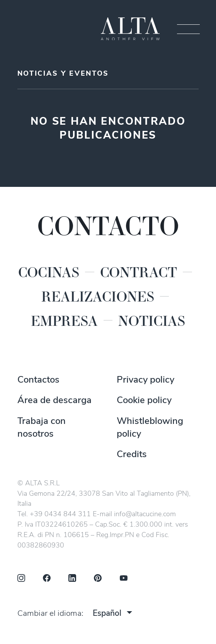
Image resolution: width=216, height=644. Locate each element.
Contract (139, 272)
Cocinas (49, 272)
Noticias (152, 320)
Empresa (64, 320)
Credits (132, 455)
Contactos (38, 380)
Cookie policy (144, 401)
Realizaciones (98, 296)
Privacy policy (145, 380)
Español (107, 614)
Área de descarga (54, 401)
